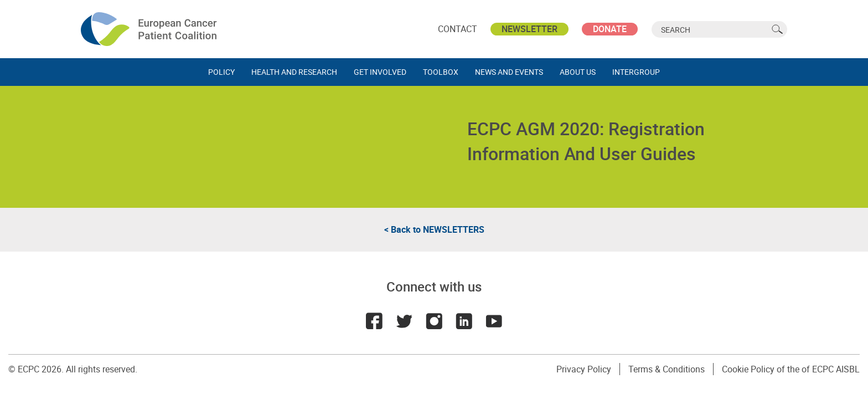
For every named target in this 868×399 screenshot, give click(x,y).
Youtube (494, 321)
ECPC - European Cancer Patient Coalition (150, 29)
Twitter (404, 321)
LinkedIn (464, 321)
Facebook (374, 321)
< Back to (434, 229)
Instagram (434, 321)
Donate (610, 29)
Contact (458, 29)
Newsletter (529, 29)
